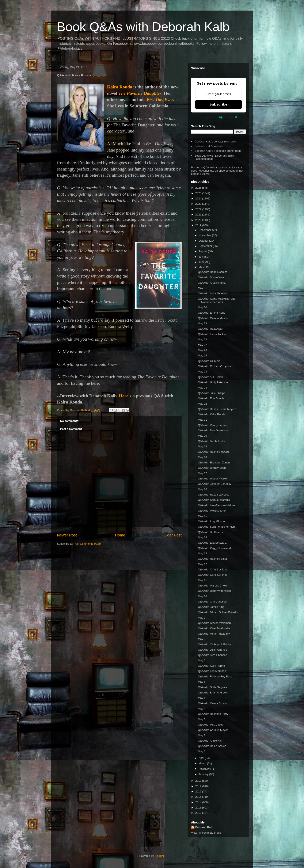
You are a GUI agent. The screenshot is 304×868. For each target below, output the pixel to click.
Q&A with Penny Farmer (212, 425)
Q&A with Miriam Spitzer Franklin (218, 612)
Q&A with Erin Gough (211, 398)
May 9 (202, 618)
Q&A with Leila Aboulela (212, 293)
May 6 (202, 682)
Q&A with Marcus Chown (213, 586)
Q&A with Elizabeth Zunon (214, 462)
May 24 (202, 372)
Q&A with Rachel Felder (212, 559)
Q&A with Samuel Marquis (214, 500)
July (202, 257)
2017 (199, 786)
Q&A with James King (211, 607)
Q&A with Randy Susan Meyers (217, 409)
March (203, 763)
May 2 (202, 735)
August (203, 251)
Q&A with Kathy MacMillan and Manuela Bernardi (217, 300)
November (205, 235)
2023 (199, 204)
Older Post (172, 535)
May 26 (202, 350)
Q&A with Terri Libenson (212, 655)
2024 (199, 198)
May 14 (202, 537)
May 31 (202, 288)
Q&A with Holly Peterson (213, 382)
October (204, 241)
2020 (199, 220)
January (204, 774)
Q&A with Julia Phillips (211, 393)
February (205, 769)
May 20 (202, 436)
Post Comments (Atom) (88, 544)
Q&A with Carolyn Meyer (213, 730)
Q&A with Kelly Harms (211, 666)
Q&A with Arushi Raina (212, 283)
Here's (125, 396)
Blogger (159, 856)
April (202, 758)
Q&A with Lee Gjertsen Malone (217, 505)
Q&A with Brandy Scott (212, 468)
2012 (199, 813)
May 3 (202, 719)
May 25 (202, 355)
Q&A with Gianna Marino (213, 318)
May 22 (202, 404)
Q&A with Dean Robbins (212, 272)
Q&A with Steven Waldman (214, 623)
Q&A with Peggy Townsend (214, 548)
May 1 (202, 751)
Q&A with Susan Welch (212, 277)
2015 (199, 797)
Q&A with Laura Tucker (212, 334)
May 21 (202, 420)
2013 (199, 808)
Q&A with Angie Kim (210, 741)
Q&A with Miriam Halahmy (214, 634)
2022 (199, 209)
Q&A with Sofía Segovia (212, 687)
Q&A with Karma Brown (212, 703)
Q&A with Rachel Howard (213, 452)
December (205, 230)
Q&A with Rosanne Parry (213, 714)
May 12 (202, 564)
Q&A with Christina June (213, 569)
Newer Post (67, 535)
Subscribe (218, 104)
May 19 (202, 446)
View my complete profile (206, 833)
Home (120, 535)
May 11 (202, 580)
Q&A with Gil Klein (209, 361)
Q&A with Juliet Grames (212, 650)
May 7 (202, 660)
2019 (199, 225)
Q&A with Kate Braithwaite (214, 628)
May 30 (202, 307)
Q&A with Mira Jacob (211, 725)
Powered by (219, 117)
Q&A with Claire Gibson (212, 602)
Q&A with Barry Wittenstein (214, 591)
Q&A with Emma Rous (211, 313)
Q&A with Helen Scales (212, 746)
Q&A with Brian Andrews (213, 693)
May (202, 267)
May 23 (202, 388)
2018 (199, 781)
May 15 (202, 516)
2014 (199, 802)
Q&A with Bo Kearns (210, 532)
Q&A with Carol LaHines (212, 575)
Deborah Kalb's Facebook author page (218, 151)
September (206, 246)
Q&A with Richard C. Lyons (214, 366)
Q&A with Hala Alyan (210, 329)
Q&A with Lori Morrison (212, 671)
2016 (199, 791)
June (202, 262)
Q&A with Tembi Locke (212, 441)
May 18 (202, 457)
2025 (199, 193)
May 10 (202, 596)
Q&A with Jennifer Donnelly (214, 484)
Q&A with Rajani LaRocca (214, 495)
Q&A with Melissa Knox (212, 511)
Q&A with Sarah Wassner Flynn (217, 527)
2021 (199, 215)
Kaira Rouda (120, 87)
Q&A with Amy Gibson (211, 521)
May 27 (202, 345)
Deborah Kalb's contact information (216, 142)
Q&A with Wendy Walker (213, 479)
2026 (199, 188)
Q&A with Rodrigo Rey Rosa (215, 676)
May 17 (202, 473)
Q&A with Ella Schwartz (212, 543)
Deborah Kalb (204, 827)
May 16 (202, 489)
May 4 (202, 709)
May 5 (202, 698)
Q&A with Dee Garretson (213, 430)
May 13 (202, 553)
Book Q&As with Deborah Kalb (143, 27)
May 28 (202, 339)
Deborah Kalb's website (209, 146)
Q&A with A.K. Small (210, 377)
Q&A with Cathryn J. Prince (214, 644)
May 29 (202, 323)
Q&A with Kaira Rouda (211, 414)
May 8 (202, 639)
